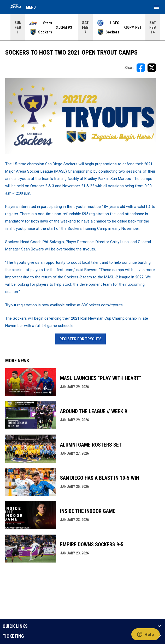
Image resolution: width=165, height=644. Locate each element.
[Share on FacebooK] (141, 68)
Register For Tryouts (81, 339)
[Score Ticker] (82, 27)
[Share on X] (152, 68)
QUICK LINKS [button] (15, 626)
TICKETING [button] (13, 636)
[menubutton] (157, 7)
